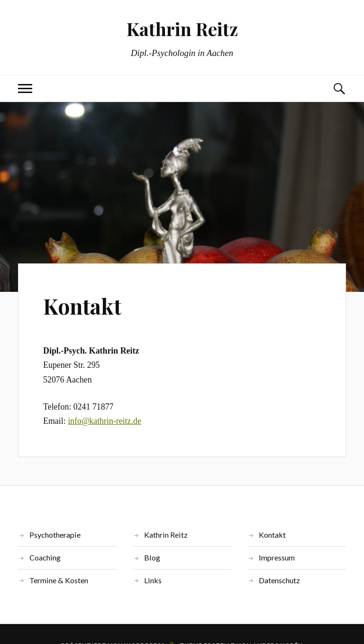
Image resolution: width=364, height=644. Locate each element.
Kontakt (82, 306)
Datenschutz (279, 580)
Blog (152, 557)
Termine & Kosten (59, 580)
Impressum (277, 557)
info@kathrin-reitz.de (105, 421)
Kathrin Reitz (182, 29)
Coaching (45, 557)
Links (153, 580)
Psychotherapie (55, 535)
